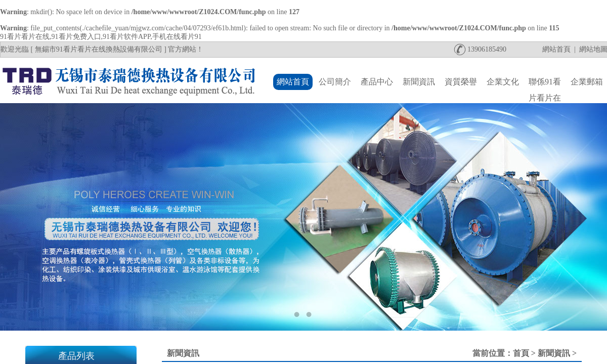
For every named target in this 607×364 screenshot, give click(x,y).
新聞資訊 (554, 353)
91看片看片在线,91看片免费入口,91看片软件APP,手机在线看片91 (101, 37)
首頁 (521, 353)
